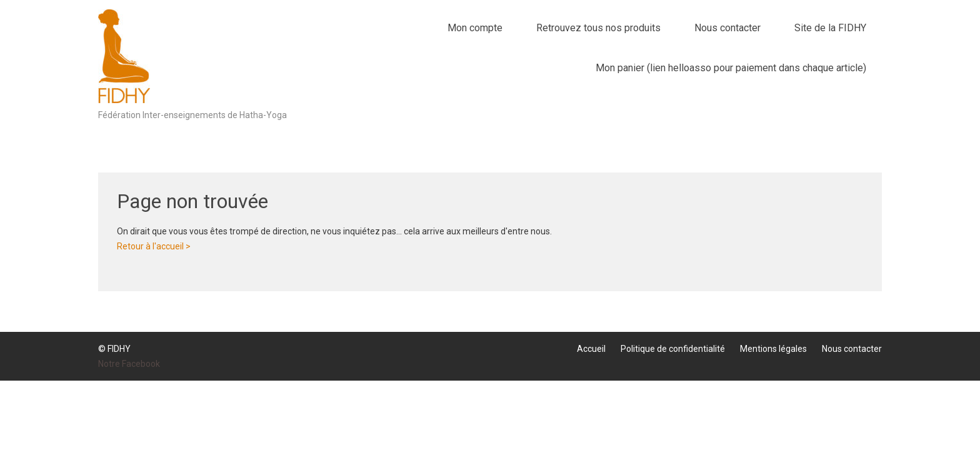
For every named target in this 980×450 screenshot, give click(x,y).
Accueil (591, 349)
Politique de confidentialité (673, 349)
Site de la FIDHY (830, 28)
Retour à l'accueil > (154, 246)
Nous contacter (727, 28)
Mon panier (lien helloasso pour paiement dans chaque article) (731, 68)
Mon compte (475, 28)
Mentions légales (773, 349)
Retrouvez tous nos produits (598, 28)
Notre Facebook (129, 364)
